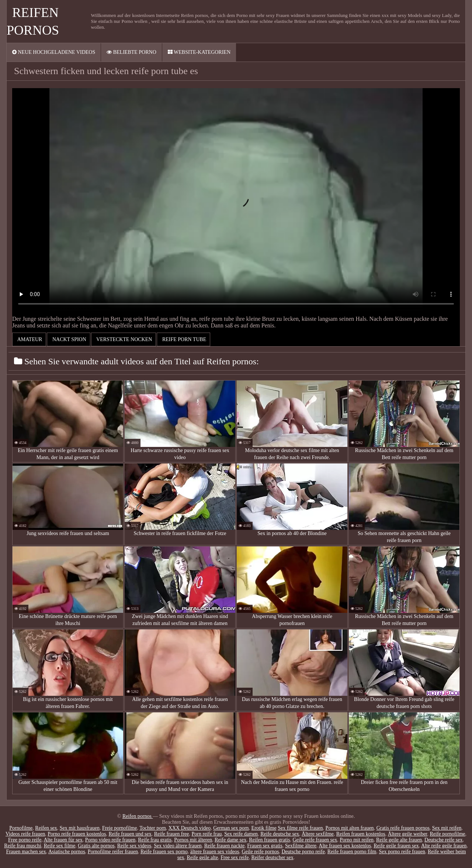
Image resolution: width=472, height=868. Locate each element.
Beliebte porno (131, 52)
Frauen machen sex (26, 852)
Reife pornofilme (447, 834)
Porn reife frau (207, 834)
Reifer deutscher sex (272, 857)
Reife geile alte (202, 857)
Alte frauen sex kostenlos (345, 846)
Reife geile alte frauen (399, 840)
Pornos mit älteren (193, 840)
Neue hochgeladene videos (54, 52)
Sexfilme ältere (301, 846)
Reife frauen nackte (225, 846)
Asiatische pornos (67, 852)
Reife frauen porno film (352, 852)
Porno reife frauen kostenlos (77, 834)
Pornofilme (21, 828)
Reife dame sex (230, 840)
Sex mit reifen (447, 828)
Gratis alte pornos (96, 846)
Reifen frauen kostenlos (361, 834)
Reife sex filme (60, 846)
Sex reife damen (241, 834)
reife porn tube (183, 339)
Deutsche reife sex (443, 840)
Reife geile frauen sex (396, 846)
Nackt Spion (68, 339)
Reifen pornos (138, 816)
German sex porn (231, 828)
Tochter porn (153, 828)
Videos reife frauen (25, 834)
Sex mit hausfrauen (80, 828)
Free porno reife (25, 840)
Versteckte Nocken (124, 339)
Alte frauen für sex (63, 840)
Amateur (29, 339)
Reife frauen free (172, 834)
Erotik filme (264, 828)
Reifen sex (46, 828)
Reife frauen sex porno (164, 852)
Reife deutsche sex (280, 834)
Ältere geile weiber (408, 834)
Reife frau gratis (155, 840)
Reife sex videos (134, 846)
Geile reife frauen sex (315, 840)
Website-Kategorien (199, 52)
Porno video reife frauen (110, 840)
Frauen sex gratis (265, 846)
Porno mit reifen (357, 840)
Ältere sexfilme (318, 834)
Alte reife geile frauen (444, 846)
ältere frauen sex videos (215, 852)
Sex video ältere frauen (178, 846)
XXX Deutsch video (190, 828)
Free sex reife (235, 857)
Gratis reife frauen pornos (403, 828)
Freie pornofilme (119, 828)
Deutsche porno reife (303, 852)
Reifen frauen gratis (269, 840)
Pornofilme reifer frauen (113, 852)
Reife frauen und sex (130, 834)
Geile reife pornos (260, 852)
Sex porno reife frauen (402, 852)
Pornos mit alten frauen (350, 828)
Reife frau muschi (22, 846)
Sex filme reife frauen (300, 828)
